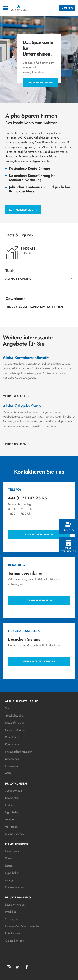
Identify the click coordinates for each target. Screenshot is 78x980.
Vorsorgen (11, 827)
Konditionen (12, 744)
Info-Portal (69, 527)
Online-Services (14, 834)
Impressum (11, 766)
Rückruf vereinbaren (39, 534)
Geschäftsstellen (15, 716)
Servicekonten (13, 791)
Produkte (10, 912)
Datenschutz (12, 759)
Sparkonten (12, 798)
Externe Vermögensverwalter (22, 926)
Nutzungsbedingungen (19, 752)
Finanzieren (12, 851)
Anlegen (10, 819)
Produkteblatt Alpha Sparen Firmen (34, 307)
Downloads (12, 737)
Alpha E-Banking (19, 279)
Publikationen (13, 933)
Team (8, 708)
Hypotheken (12, 812)
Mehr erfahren (15, 396)
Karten (9, 805)
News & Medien (15, 730)
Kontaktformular (15, 723)
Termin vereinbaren (69, 546)
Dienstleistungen (15, 905)
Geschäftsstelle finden (39, 661)
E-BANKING (67, 8)
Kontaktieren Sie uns (40, 83)
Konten (9, 858)
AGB (8, 773)
